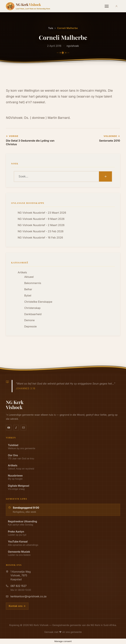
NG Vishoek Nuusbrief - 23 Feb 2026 (41, 231)
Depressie (30, 327)
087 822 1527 (19, 586)
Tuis (51, 28)
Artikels (22, 272)
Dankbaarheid (33, 314)
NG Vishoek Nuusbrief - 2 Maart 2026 (41, 225)
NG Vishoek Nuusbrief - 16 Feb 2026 (40, 238)
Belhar (28, 289)
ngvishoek (73, 46)
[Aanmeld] (116, 6)
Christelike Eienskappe (38, 302)
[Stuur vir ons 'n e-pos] (23, 428)
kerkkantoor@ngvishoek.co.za (28, 596)
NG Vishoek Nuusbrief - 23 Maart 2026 (42, 213)
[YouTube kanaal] (9, 428)
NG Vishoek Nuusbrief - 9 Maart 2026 (41, 219)
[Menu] (107, 6)
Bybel (28, 296)
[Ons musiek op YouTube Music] (16, 428)
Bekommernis (33, 283)
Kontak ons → (17, 606)
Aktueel (29, 277)
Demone (29, 320)
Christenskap (32, 308)
